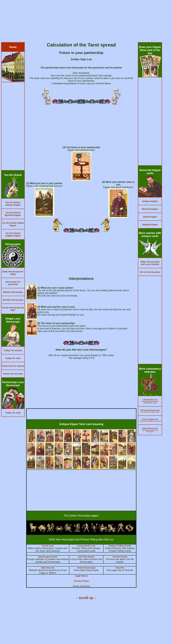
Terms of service (81, 586)
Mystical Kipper (150, 209)
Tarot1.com (48, 546)
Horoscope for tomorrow (13, 283)
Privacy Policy (81, 581)
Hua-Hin (120, 568)
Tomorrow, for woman (13, 366)
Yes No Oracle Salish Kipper (13, 224)
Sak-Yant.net (48, 568)
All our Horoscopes (150, 272)
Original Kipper (150, 224)
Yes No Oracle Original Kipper (13, 234)
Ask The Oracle (86, 557)
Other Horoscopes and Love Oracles (150, 263)
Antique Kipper (150, 201)
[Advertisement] (86, 22)
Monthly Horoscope (13, 300)
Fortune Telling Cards (120, 546)
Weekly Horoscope (13, 292)
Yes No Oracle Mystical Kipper (13, 214)
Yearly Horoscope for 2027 (13, 309)
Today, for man (13, 358)
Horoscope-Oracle (48, 557)
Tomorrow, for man (13, 374)
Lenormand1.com (86, 546)
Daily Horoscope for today (13, 273)
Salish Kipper (150, 217)
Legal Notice (81, 576)
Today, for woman (13, 350)
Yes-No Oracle (120, 557)
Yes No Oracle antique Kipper (13, 204)
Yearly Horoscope (86, 568)
